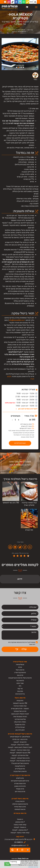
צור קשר (20, 689)
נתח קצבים (20, 701)
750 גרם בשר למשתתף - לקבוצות (20, 753)
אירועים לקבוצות (20, 766)
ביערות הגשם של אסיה (20, 717)
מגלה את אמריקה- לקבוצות (20, 755)
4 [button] (18, 67)
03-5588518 (19, 842)
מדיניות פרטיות (20, 694)
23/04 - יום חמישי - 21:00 (26, 397)
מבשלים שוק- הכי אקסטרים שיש (20, 737)
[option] (20, 54)
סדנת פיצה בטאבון (20, 786)
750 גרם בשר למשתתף (20, 703)
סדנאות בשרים (20, 801)
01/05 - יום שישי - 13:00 (21, 403)
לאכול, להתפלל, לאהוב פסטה (20, 714)
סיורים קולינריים (20, 769)
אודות (20, 667)
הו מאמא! (20, 819)
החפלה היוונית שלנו (20, 722)
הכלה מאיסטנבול (20, 725)
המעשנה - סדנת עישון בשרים (20, 709)
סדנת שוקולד (20, 789)
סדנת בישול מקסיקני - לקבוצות (20, 758)
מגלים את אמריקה (20, 719)
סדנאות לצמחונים (20, 809)
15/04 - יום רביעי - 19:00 (27, 394)
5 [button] (17, 67)
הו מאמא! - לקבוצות (20, 827)
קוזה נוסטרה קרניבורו (20, 706)
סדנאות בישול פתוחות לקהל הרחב (16, 30)
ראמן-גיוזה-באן (20, 730)
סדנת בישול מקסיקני (20, 711)
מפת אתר (20, 691)
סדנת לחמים (20, 778)
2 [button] (22, 67)
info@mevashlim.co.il (17, 320)
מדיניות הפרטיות (33, 867)
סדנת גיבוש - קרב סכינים (20, 739)
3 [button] (20, 67)
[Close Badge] (20, 861)
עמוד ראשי (30, 30)
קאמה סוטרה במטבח (20, 825)
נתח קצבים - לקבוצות (20, 742)
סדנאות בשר (20, 681)
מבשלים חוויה (20, 665)
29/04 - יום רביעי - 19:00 (27, 400)
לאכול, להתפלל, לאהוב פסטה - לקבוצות (20, 747)
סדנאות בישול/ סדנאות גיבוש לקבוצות (20, 678)
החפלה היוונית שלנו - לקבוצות (20, 745)
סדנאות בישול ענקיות (20, 771)
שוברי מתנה (20, 683)
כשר (31, 2)
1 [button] (23, 67)
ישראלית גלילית (20, 727)
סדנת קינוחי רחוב (20, 792)
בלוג (20, 686)
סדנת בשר (20, 675)
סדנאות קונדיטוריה (20, 673)
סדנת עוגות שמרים (20, 784)
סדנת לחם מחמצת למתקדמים (20, 781)
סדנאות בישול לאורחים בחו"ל (20, 763)
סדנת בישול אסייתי (20, 807)
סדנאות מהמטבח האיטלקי (20, 804)
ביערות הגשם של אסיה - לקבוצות (20, 761)
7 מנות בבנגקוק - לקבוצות (20, 830)
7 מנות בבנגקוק (20, 822)
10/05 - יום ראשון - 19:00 (27, 406)
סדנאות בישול (20, 670)
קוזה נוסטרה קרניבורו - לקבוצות (20, 750)
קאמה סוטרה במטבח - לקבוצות (20, 833)
